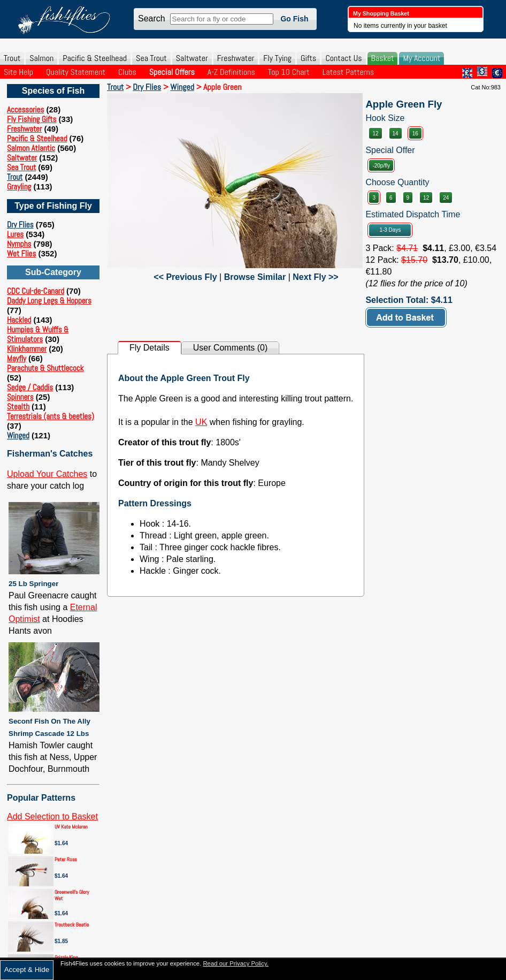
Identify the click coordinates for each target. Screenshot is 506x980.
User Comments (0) (231, 348)
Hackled (19, 320)
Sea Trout (151, 58)
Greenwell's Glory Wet (72, 895)
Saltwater (192, 58)
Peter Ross (66, 859)
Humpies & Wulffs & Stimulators (38, 334)
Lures (15, 234)
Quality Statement (76, 72)
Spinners (20, 397)
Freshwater (236, 58)
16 (415, 134)
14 (396, 134)
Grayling (19, 187)
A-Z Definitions (231, 72)
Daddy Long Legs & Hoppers (49, 301)
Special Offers (172, 72)
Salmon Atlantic (31, 148)
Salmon (41, 58)
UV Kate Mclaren (71, 827)
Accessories (25, 109)
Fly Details (149, 348)
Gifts (308, 58)
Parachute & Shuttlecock (45, 368)
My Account (421, 58)
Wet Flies (21, 253)
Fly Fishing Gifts (32, 119)
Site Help (18, 72)
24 (446, 198)
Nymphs (19, 244)
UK (201, 422)
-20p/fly (381, 166)
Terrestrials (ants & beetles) (51, 416)
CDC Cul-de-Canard (36, 291)
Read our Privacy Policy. (236, 963)
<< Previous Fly (185, 277)
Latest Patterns (348, 72)
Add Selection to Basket (52, 816)
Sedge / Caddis (30, 387)
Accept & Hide (27, 970)
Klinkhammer (27, 349)
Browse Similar (255, 277)
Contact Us (343, 58)
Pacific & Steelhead (95, 58)
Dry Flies (20, 225)
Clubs (127, 72)
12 (375, 134)
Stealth (18, 407)
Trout (12, 58)
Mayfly (17, 358)
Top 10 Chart (289, 72)
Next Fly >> (315, 277)
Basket (383, 58)
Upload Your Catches (47, 474)
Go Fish (294, 19)
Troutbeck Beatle (72, 925)
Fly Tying (277, 58)
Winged (18, 435)
